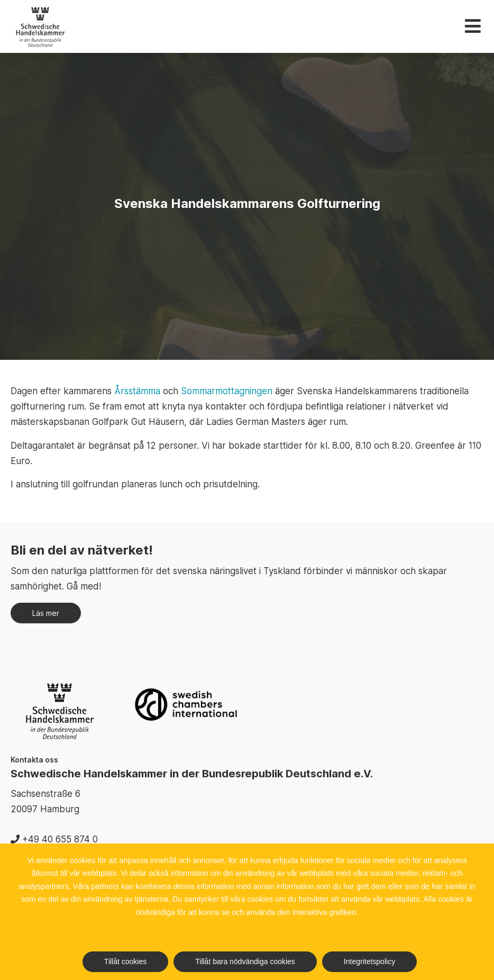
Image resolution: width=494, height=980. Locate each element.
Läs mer (46, 613)
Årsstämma (137, 391)
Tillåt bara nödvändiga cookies (245, 961)
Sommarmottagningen (227, 391)
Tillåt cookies (125, 961)
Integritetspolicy (369, 961)
